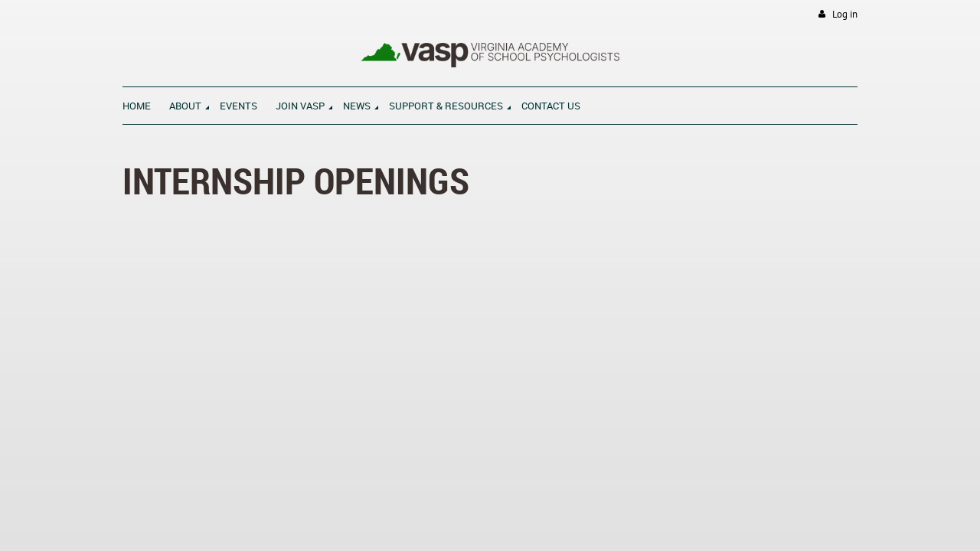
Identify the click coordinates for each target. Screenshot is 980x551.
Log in (845, 14)
